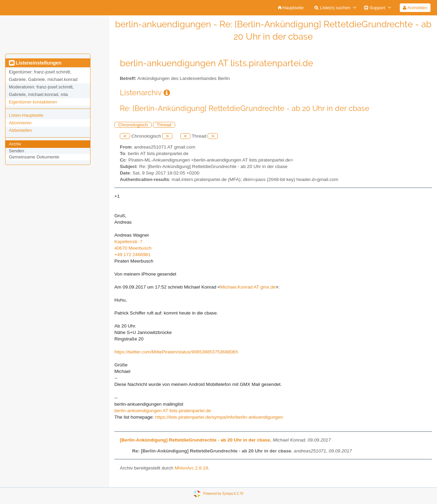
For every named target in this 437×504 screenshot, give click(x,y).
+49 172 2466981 (132, 255)
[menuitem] (291, 8)
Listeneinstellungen (35, 63)
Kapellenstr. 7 (128, 242)
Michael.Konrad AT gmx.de (248, 287)
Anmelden (415, 8)
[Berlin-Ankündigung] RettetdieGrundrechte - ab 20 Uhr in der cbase (195, 440)
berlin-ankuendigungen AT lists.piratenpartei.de (163, 411)
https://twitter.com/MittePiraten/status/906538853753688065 (176, 352)
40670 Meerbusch (133, 248)
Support (375, 8)
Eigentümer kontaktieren (33, 102)
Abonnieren (20, 123)
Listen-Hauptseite (26, 115)
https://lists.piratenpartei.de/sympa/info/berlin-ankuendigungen (219, 417)
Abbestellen (20, 130)
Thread (164, 125)
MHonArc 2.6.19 (191, 468)
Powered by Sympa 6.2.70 (223, 494)
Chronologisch (133, 125)
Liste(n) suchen (332, 8)
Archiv (15, 144)
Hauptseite (291, 8)
